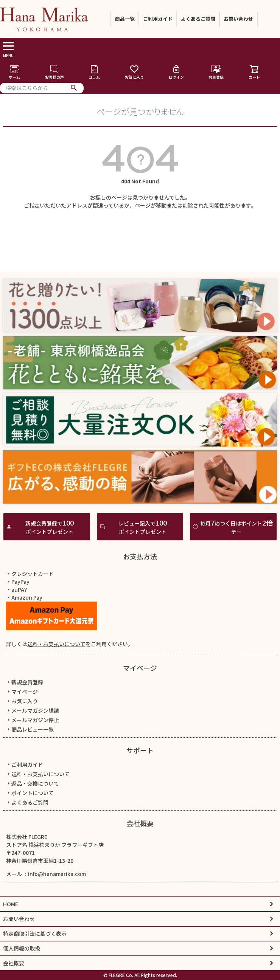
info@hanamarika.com (57, 874)
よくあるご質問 (198, 19)
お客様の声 (54, 72)
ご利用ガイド (158, 19)
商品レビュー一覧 (30, 729)
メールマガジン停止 (33, 720)
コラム (94, 72)
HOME (11, 904)
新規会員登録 (25, 682)
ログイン (176, 72)
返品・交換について (33, 783)
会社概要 (140, 823)
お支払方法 (140, 556)
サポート (140, 750)
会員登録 (216, 72)
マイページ (140, 668)
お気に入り (134, 72)
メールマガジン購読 (33, 710)
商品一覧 (125, 19)
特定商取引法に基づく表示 (35, 933)
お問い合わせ (238, 19)
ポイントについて (30, 793)
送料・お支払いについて (56, 644)
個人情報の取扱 (22, 948)
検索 (74, 88)
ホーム (14, 72)
